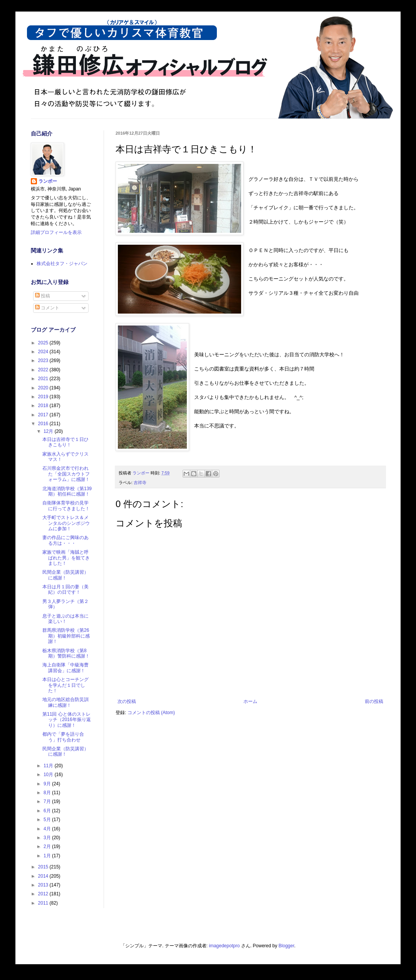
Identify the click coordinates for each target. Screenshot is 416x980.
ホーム (250, 701)
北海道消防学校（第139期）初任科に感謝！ (67, 491)
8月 (48, 793)
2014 (44, 876)
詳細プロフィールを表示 (56, 232)
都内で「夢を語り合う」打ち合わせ (63, 737)
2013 (44, 885)
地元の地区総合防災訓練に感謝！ (65, 702)
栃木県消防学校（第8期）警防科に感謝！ (66, 653)
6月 (48, 811)
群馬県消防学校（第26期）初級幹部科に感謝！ (66, 636)
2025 (44, 343)
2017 (44, 415)
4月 (48, 829)
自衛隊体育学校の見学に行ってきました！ (66, 506)
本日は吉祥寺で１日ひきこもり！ (65, 442)
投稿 (43, 296)
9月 (48, 784)
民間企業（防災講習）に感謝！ (65, 575)
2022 (44, 370)
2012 (44, 894)
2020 (44, 388)
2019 (44, 397)
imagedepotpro (224, 946)
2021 (44, 379)
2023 (44, 361)
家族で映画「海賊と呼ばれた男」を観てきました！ (66, 558)
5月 (48, 820)
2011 (44, 903)
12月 (49, 431)
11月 (49, 766)
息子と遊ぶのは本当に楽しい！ (65, 619)
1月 (48, 856)
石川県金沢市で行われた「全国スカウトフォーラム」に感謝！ (66, 474)
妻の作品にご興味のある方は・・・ (65, 540)
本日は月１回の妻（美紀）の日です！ (65, 589)
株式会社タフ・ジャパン (62, 264)
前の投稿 (374, 701)
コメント (47, 308)
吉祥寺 (140, 482)
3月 (48, 838)
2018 (44, 406)
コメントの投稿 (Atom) (151, 713)
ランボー (48, 181)
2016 (44, 424)
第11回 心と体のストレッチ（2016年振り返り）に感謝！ (67, 720)
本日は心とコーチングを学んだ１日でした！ (65, 685)
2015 (44, 867)
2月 (48, 846)
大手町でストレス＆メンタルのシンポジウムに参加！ (66, 523)
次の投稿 (127, 701)
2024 (44, 352)
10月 (49, 775)
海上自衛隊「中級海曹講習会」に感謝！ (65, 668)
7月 (48, 801)
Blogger (286, 946)
